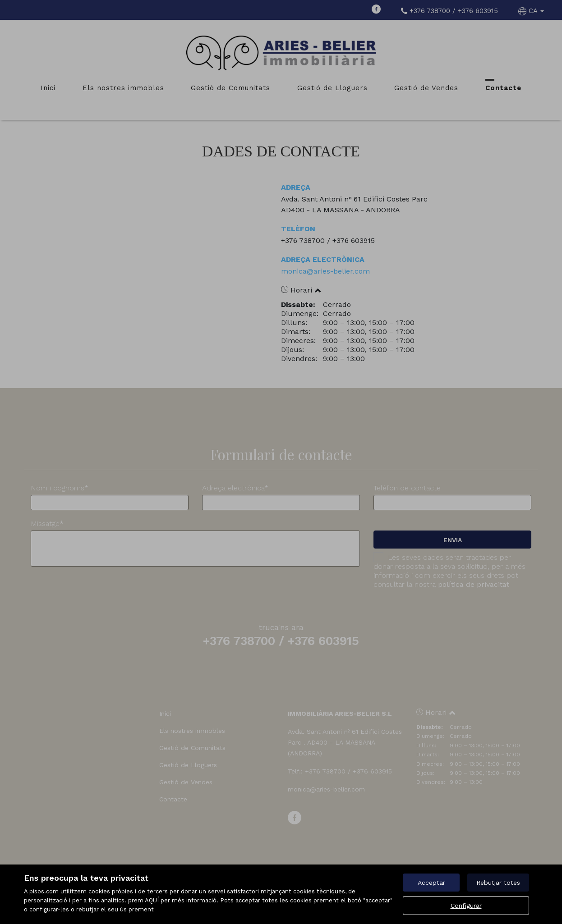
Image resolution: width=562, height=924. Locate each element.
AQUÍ (152, 900)
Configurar (466, 906)
